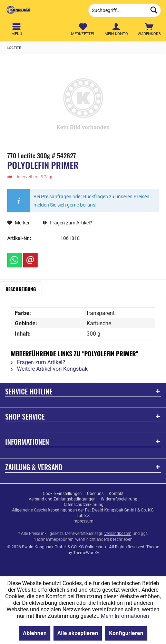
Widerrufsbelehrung (119, 499)
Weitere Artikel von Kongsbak (49, 369)
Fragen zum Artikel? (67, 223)
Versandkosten (118, 534)
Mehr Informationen (125, 616)
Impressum (83, 521)
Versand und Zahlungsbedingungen (62, 499)
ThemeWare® (86, 553)
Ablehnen (35, 633)
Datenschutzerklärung (83, 505)
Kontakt (116, 494)
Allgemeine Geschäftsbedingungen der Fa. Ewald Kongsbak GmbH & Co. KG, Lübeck (83, 513)
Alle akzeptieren (78, 633)
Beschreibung (21, 289)
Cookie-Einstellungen (62, 494)
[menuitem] (149, 29)
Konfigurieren (126, 633)
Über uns (95, 494)
